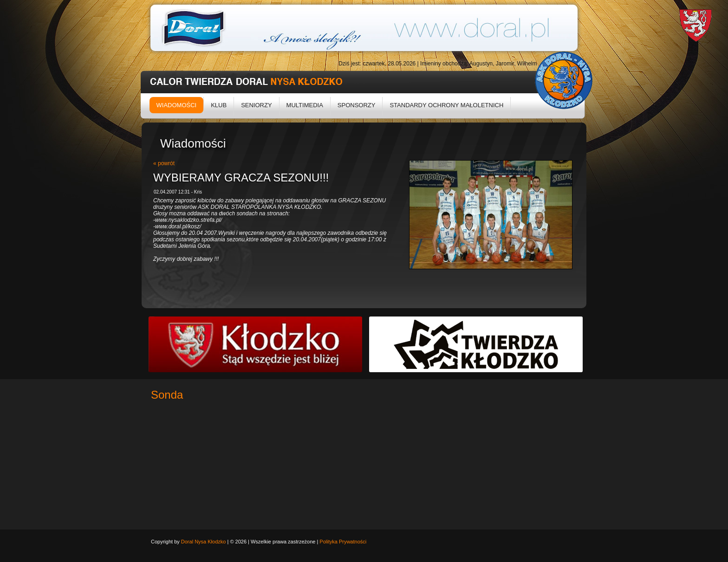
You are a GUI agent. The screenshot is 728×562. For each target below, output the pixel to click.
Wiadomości (177, 105)
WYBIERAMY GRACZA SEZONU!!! (241, 178)
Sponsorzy (357, 105)
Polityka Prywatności (343, 542)
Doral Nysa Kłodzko (204, 542)
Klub (219, 105)
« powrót (164, 163)
